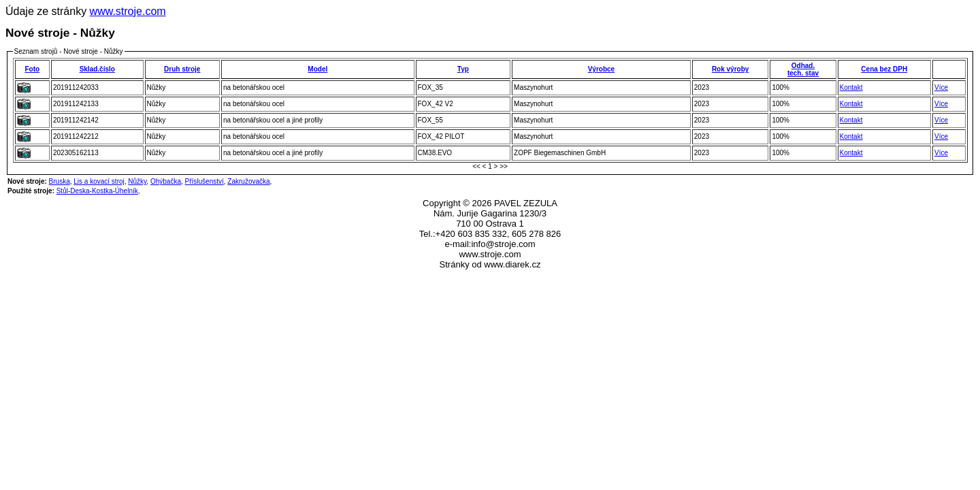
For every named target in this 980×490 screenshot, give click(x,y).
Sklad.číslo (97, 69)
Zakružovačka (248, 181)
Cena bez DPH (884, 69)
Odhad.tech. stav (803, 69)
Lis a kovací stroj (99, 181)
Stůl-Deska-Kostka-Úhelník (97, 191)
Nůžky (137, 181)
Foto (32, 69)
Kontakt (851, 87)
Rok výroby (730, 69)
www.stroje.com (128, 11)
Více (941, 87)
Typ (463, 69)
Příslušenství (205, 181)
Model (317, 69)
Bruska (60, 181)
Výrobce (601, 69)
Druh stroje (182, 69)
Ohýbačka (166, 181)
